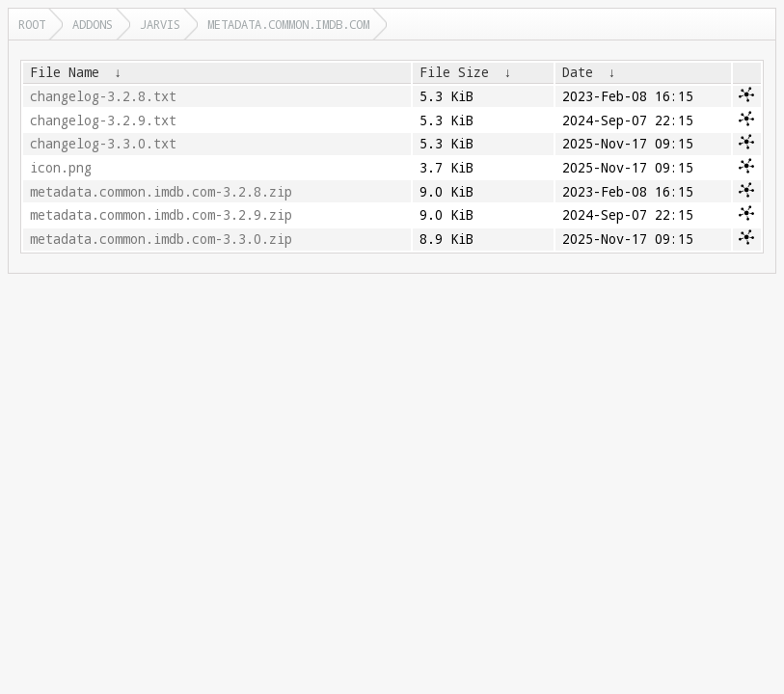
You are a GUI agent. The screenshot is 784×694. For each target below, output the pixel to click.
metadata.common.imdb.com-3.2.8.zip (161, 192)
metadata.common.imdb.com (288, 24)
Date (578, 72)
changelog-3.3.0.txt (103, 144)
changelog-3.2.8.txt (103, 96)
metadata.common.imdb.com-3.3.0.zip (161, 239)
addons (93, 24)
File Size (454, 72)
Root (32, 24)
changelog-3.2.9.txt (103, 120)
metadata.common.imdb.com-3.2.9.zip (161, 215)
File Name (65, 72)
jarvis (160, 24)
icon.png (61, 168)
